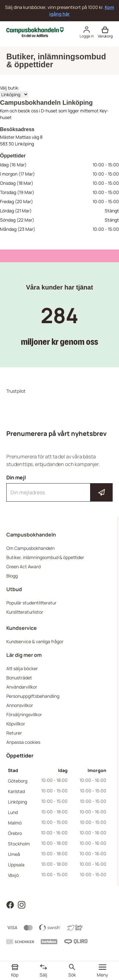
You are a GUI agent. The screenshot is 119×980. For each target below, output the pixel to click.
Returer (14, 733)
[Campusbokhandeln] (35, 32)
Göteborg (18, 781)
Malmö (15, 823)
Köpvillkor (16, 724)
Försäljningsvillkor (24, 714)
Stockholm (19, 844)
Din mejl (60, 488)
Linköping (17, 802)
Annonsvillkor (20, 705)
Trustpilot (16, 391)
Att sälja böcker (22, 668)
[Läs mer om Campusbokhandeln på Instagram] (22, 904)
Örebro (15, 833)
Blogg (12, 576)
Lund (13, 812)
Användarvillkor (22, 687)
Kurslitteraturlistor (25, 612)
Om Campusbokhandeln (30, 548)
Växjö (13, 875)
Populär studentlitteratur (31, 603)
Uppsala (16, 865)
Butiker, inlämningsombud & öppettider (45, 557)
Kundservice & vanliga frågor (35, 641)
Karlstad (16, 791)
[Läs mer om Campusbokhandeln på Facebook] (10, 904)
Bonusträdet (19, 678)
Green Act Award (23, 567)
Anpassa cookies (23, 742)
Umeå (14, 854)
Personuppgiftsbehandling (33, 696)
